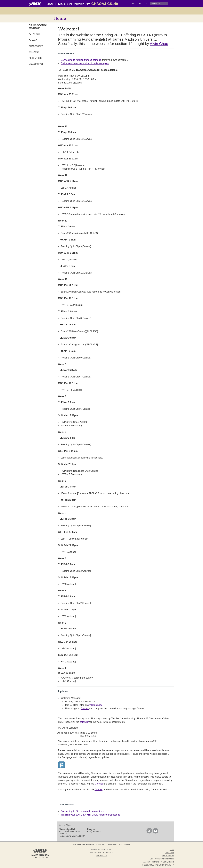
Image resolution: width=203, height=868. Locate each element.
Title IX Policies (168, 856)
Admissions (112, 845)
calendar (84, 722)
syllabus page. (96, 705)
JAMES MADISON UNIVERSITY (161, 865)
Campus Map (124, 845)
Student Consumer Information (162, 859)
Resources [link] (35, 58)
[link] (149, 833)
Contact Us (102, 856)
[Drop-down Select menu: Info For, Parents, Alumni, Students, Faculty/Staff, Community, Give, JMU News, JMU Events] (139, 4)
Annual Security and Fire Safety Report (159, 862)
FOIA (172, 850)
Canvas (85, 708)
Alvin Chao (159, 44)
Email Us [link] (91, 829)
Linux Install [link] (36, 64)
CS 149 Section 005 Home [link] (38, 27)
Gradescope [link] (36, 46)
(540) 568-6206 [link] (94, 831)
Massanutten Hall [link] (67, 829)
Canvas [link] (33, 40)
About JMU (101, 845)
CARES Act (169, 853)
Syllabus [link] (34, 52)
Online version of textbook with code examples (85, 63)
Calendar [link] (34, 34)
